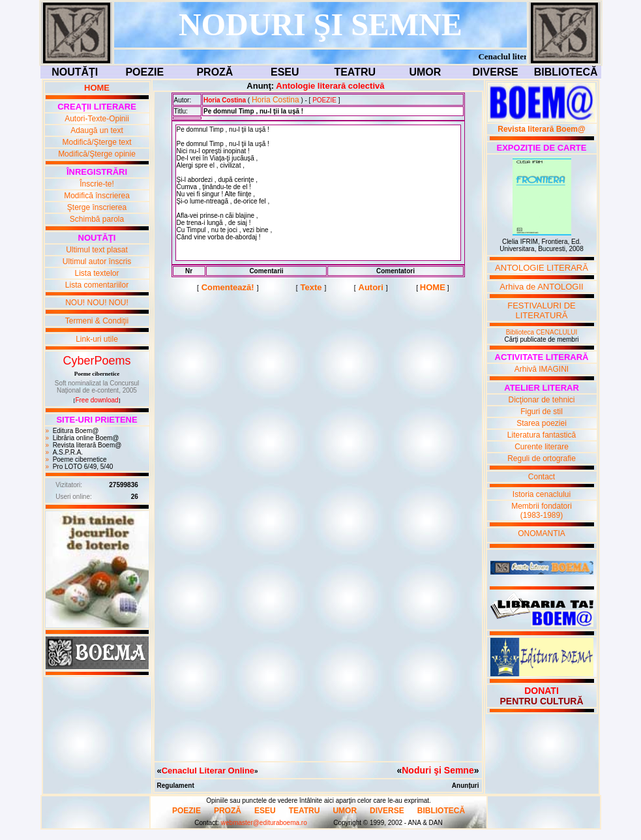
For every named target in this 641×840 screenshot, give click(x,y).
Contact (542, 477)
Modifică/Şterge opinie (97, 154)
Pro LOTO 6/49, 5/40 (83, 467)
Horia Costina (276, 100)
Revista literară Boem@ (87, 445)
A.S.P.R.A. (68, 452)
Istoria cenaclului (542, 494)
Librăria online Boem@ (86, 438)
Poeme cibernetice (80, 459)
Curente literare (542, 447)
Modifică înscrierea (97, 196)
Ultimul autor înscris (97, 262)
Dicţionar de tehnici (541, 400)
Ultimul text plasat (97, 250)
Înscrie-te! (97, 184)
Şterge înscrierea (97, 207)
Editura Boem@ (76, 431)
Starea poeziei (542, 423)
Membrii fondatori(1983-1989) (542, 511)
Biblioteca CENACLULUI (542, 332)
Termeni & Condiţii (97, 321)
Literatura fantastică (542, 435)
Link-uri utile (97, 339)
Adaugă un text (97, 130)
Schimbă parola (97, 219)
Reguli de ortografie (542, 458)
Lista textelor (97, 273)
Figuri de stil (542, 412)
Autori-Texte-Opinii (97, 119)
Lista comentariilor (97, 285)
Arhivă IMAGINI (542, 369)
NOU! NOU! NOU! (97, 303)
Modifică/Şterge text (97, 142)
